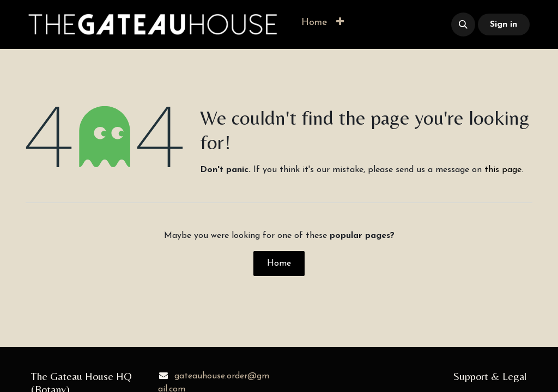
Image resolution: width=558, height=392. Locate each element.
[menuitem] (314, 23)
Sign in (504, 24)
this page (503, 170)
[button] (340, 23)
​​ (395, 25)
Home (279, 264)
